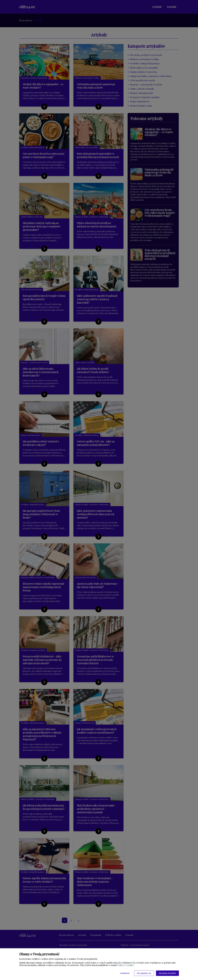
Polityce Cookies (125, 965)
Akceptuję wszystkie (167, 973)
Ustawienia (125, 973)
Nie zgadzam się (144, 973)
